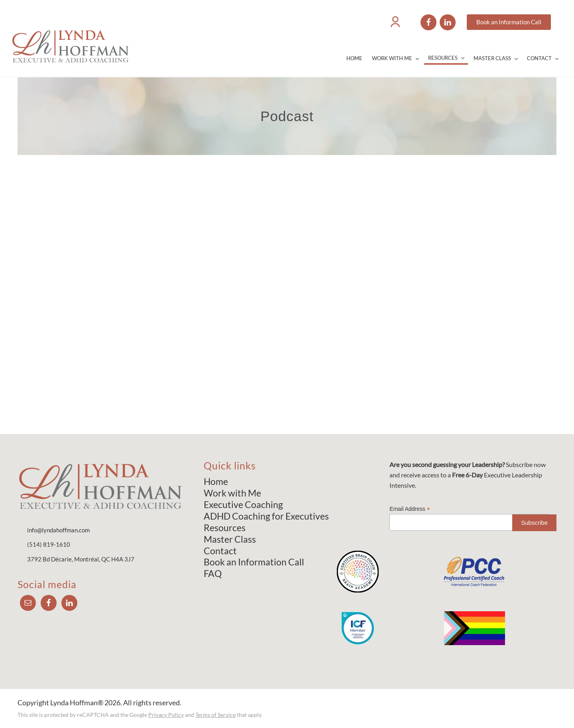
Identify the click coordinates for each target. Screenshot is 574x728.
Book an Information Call (254, 562)
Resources (225, 528)
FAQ (213, 573)
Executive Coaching (243, 504)
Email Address (410, 509)
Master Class (230, 539)
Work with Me (232, 493)
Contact (220, 551)
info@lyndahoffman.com (58, 530)
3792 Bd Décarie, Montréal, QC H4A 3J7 (81, 559)
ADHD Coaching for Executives (266, 516)
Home (216, 481)
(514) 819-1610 (49, 544)
